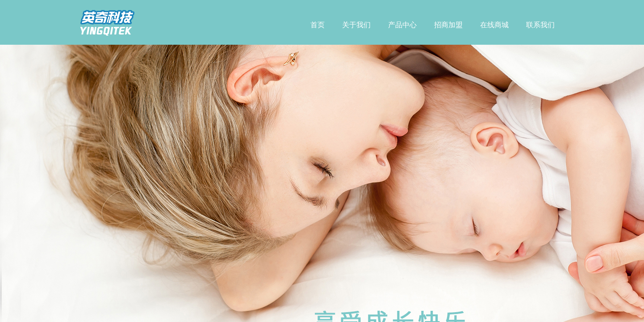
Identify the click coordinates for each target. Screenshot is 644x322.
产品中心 (402, 25)
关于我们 (356, 25)
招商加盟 (448, 25)
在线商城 (494, 25)
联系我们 (540, 25)
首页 (318, 25)
